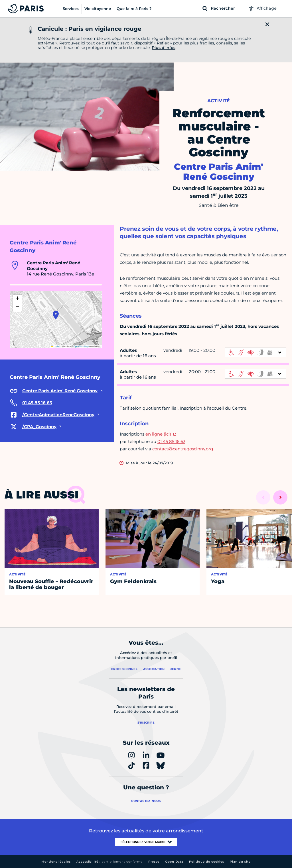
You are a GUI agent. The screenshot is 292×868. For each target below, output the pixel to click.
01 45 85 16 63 (171, 441)
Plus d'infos (164, 48)
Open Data (174, 862)
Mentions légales (56, 862)
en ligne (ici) (158, 434)
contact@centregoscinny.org (183, 449)
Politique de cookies (207, 862)
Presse (154, 862)
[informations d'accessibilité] (255, 352)
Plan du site (240, 862)
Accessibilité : (109, 862)
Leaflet (56, 346)
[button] (56, 315)
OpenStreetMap (81, 346)
